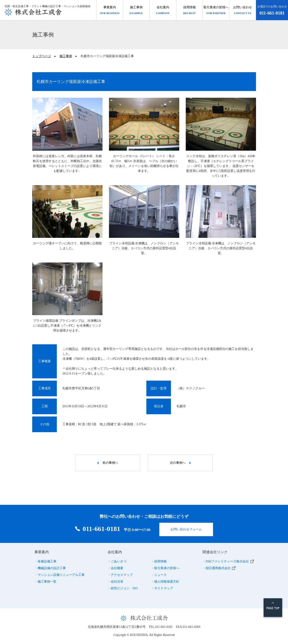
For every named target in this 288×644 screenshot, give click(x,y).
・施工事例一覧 (45, 580)
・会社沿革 (115, 580)
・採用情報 (159, 560)
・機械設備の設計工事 (50, 567)
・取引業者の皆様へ (165, 567)
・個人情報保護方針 (165, 580)
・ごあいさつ (117, 560)
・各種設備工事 (45, 560)
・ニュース (159, 574)
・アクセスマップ (120, 574)
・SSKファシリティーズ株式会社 (226, 560)
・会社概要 (115, 567)
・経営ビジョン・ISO (123, 587)
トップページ (42, 56)
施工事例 (66, 56)
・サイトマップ (162, 587)
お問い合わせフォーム (186, 528)
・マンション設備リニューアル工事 (60, 574)
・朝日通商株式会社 (217, 567)
